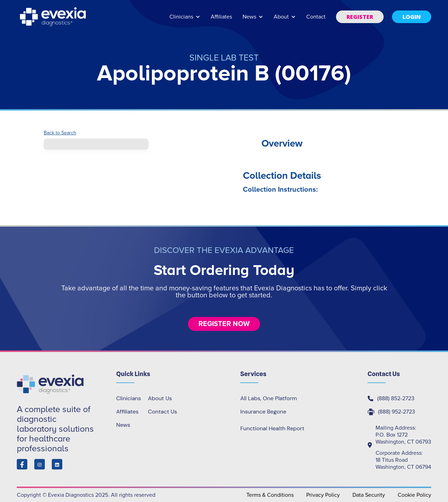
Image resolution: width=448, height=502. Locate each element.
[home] (54, 17)
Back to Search (60, 133)
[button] (185, 20)
